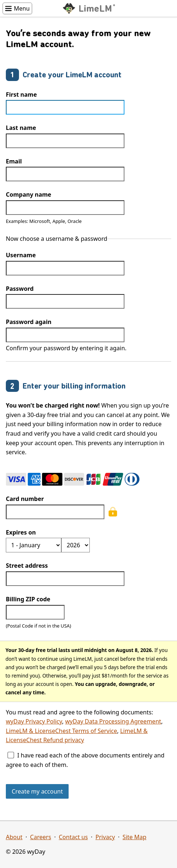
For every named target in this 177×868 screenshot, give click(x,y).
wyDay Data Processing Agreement (113, 721)
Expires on (21, 532)
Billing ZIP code (28, 599)
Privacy (105, 837)
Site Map (134, 837)
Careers (41, 837)
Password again (29, 322)
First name (21, 94)
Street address (27, 566)
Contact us (73, 837)
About (14, 837)
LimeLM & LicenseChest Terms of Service (61, 731)
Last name (21, 128)
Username (21, 255)
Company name (28, 194)
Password (20, 289)
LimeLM (97, 9)
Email (14, 161)
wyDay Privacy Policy (34, 721)
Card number (25, 499)
